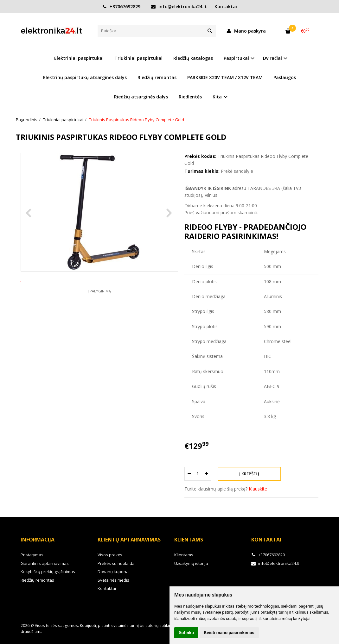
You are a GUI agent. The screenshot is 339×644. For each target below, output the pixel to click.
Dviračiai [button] (272, 58)
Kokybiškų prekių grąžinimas (48, 572)
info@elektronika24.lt (179, 6)
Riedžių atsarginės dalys (141, 97)
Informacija (38, 540)
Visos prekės (110, 555)
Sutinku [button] (186, 633)
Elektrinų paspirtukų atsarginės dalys (85, 77)
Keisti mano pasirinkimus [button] (229, 633)
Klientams (189, 540)
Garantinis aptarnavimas (45, 563)
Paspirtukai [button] (236, 58)
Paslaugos (285, 77)
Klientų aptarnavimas (129, 540)
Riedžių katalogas (193, 58)
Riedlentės (190, 97)
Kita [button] (217, 97)
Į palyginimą (99, 314)
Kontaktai (226, 6)
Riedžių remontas (157, 77)
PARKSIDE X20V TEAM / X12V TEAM (225, 77)
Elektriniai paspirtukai (79, 58)
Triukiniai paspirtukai (138, 58)
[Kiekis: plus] (207, 474)
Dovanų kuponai (114, 572)
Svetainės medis (113, 580)
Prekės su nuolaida (116, 563)
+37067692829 (121, 6)
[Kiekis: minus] (189, 474)
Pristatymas (32, 555)
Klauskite (258, 489)
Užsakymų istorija (191, 563)
